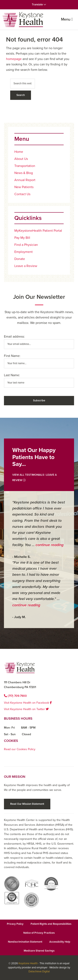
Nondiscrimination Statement (25, 942)
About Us (21, 159)
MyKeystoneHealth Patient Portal (38, 231)
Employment (24, 252)
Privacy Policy (15, 924)
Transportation (25, 166)
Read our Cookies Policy (20, 749)
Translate (39, 5)
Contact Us (22, 194)
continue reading (50, 545)
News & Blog (24, 173)
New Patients (24, 187)
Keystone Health (28, 963)
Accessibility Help (60, 942)
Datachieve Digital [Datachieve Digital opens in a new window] (39, 971)
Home (19, 152)
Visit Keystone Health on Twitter (26, 709)
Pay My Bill (22, 238)
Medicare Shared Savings (39, 951)
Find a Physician (26, 245)
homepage (14, 59)
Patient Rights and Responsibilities (51, 924)
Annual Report (25, 180)
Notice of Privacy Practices (39, 933)
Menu (67, 19)
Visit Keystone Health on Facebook (28, 703)
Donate (20, 259)
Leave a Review (26, 266)
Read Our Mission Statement (27, 804)
